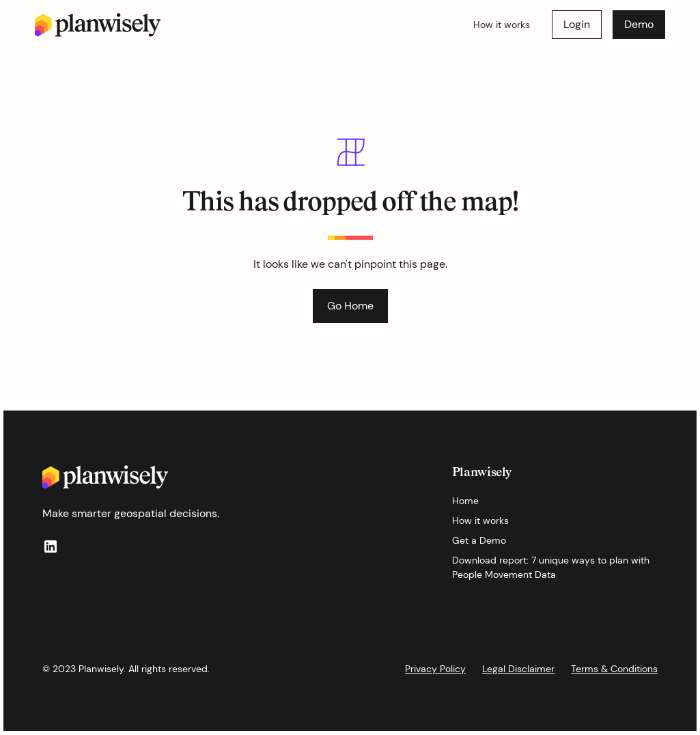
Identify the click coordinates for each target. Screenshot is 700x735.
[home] (98, 25)
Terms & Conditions (614, 669)
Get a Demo (479, 540)
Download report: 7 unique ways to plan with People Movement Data (551, 567)
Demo (639, 24)
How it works (502, 25)
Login (577, 24)
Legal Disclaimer (518, 669)
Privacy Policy (435, 669)
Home (465, 501)
